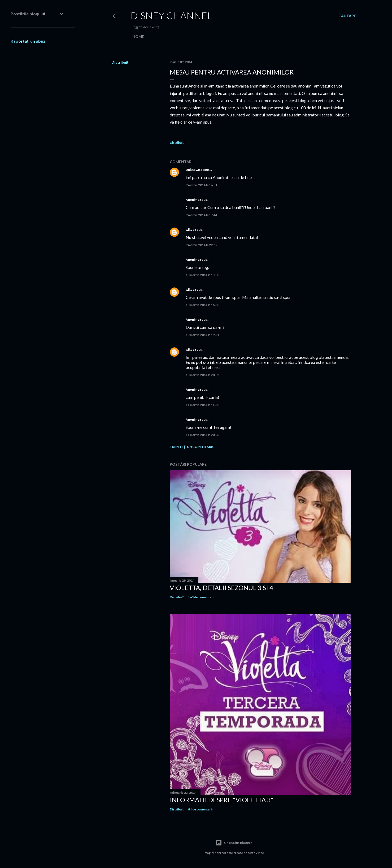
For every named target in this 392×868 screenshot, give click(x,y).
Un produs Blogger (234, 843)
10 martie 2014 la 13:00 (202, 275)
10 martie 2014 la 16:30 (202, 305)
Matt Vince (256, 853)
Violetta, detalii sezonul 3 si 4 (221, 588)
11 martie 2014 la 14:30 (202, 405)
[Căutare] (347, 16)
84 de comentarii (200, 809)
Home (138, 36)
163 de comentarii (201, 597)
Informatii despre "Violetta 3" (222, 800)
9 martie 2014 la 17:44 (201, 215)
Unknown (193, 170)
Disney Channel (171, 15)
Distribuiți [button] (120, 62)
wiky (189, 230)
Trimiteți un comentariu (192, 447)
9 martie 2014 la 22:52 (201, 245)
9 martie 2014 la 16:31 (201, 185)
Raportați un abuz (28, 41)
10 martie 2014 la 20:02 (202, 375)
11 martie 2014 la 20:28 (202, 435)
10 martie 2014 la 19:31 (202, 335)
